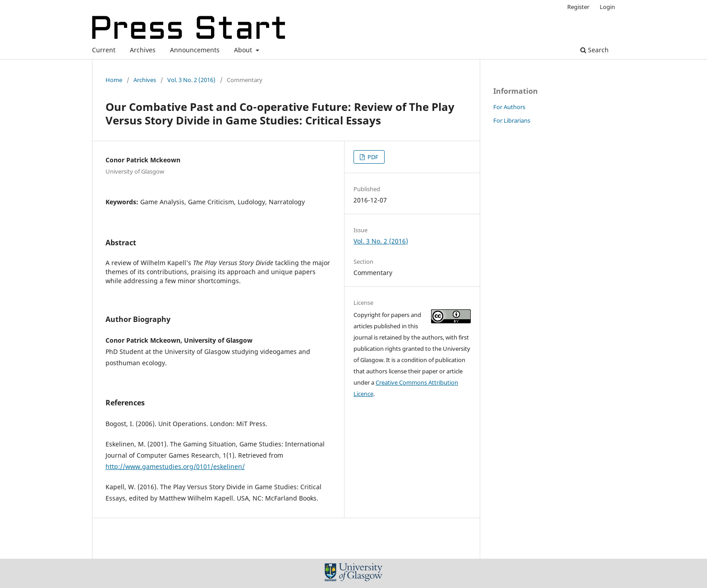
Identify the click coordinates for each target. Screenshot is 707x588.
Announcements (195, 50)
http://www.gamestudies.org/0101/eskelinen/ (175, 466)
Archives (143, 50)
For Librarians (512, 120)
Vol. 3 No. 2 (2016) (191, 80)
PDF (372, 157)
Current (104, 50)
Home (114, 80)
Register (578, 7)
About (244, 50)
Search (595, 50)
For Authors (509, 107)
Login (607, 7)
